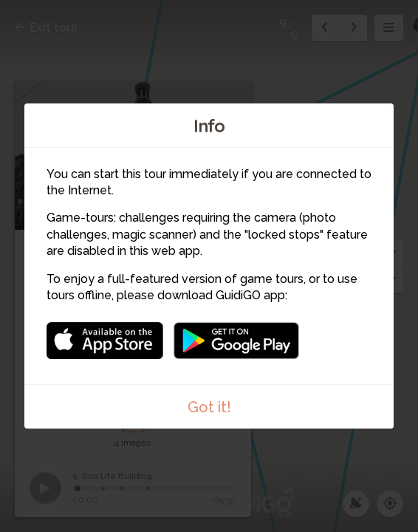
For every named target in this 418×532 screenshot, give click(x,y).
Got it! (209, 407)
